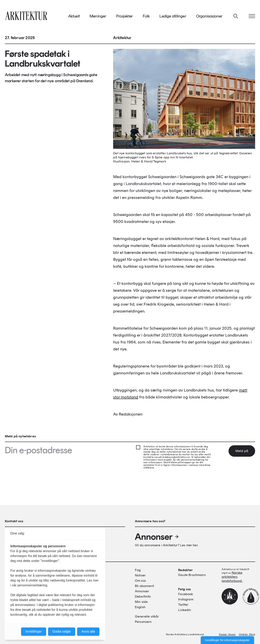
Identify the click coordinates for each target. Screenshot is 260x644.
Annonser (157, 537)
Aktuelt (74, 16)
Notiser (140, 575)
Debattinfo (143, 596)
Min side (141, 602)
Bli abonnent (144, 586)
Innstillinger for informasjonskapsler (227, 640)
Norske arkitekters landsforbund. (232, 577)
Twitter (183, 605)
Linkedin (185, 610)
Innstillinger (34, 631)
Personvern (143, 622)
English (140, 607)
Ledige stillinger (173, 16)
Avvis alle (88, 631)
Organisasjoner (209, 16)
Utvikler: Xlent (247, 634)
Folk (146, 16)
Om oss (140, 581)
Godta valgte (62, 631)
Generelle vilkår (147, 616)
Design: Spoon (227, 634)
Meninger (98, 16)
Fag (138, 570)
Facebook (186, 594)
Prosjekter (125, 16)
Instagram (186, 599)
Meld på (242, 451)
